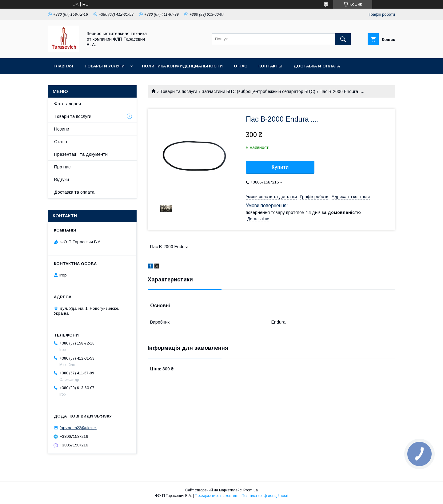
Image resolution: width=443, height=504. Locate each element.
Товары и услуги (104, 66)
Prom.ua (251, 490)
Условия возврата (76, 82)
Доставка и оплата (317, 66)
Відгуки (62, 179)
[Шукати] (343, 39)
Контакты (270, 66)
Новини (62, 129)
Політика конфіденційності (265, 496)
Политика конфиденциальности (182, 66)
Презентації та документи (81, 154)
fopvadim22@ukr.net (78, 428)
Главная (63, 66)
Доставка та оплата (74, 192)
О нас (241, 66)
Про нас (62, 167)
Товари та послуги (179, 91)
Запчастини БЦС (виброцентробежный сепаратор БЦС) (259, 91)
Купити (280, 167)
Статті (61, 142)
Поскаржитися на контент (217, 496)
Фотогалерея (68, 104)
